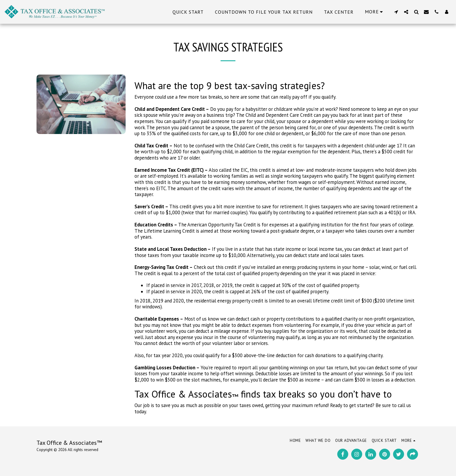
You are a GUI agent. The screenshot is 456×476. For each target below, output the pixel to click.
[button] (396, 12)
